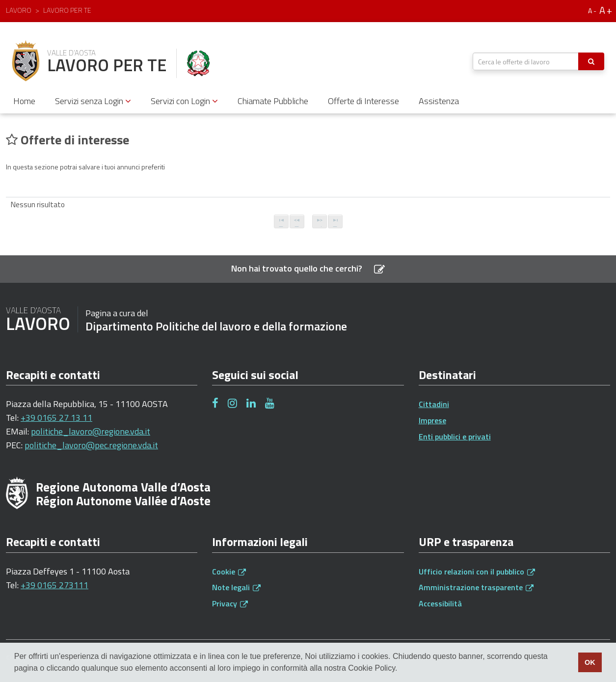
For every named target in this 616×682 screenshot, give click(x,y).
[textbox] (526, 61)
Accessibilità (440, 603)
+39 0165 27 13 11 (56, 418)
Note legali (236, 587)
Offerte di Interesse (363, 101)
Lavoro (19, 10)
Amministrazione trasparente (476, 587)
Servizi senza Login (93, 101)
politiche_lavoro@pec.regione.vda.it (91, 445)
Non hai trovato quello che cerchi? (308, 268)
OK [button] (590, 662)
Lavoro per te (67, 10)
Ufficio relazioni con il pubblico (477, 572)
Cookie (229, 572)
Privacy (230, 603)
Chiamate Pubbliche (273, 101)
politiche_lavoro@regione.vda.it (91, 431)
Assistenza (439, 101)
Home (24, 101)
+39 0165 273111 (54, 585)
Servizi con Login (184, 101)
